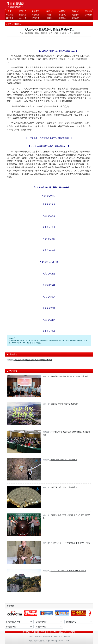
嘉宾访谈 (75, 11)
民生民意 (23, 15)
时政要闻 (36, 11)
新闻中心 (23, 11)
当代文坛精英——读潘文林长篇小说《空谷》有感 (70, 543)
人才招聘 (35, 632)
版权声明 (54, 632)
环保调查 (10, 15)
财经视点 (62, 11)
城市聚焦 (10, 18)
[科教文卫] (10, 360)
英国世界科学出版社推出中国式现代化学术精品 (33, 360)
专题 (49, 15)
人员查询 (72, 632)
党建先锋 (49, 11)
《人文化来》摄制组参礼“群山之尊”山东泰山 (68, 571)
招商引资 (36, 18)
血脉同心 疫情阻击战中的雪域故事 (64, 404)
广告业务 (44, 632)
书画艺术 (49, 18)
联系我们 (63, 632)
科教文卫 (36, 15)
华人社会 (23, 18)
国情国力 (62, 18)
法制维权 (88, 15)
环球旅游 (88, 11)
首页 (10, 11)
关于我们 (26, 632)
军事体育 (75, 18)
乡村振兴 (62, 15)
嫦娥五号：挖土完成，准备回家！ (64, 460)
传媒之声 (75, 15)
